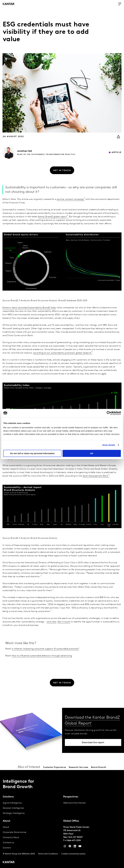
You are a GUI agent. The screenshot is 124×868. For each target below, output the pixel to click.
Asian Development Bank (96, 476)
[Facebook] (70, 847)
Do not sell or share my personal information (32, 453)
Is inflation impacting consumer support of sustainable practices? (46, 649)
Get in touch (64, 622)
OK (92, 453)
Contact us (8, 843)
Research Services (78, 767)
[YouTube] (75, 847)
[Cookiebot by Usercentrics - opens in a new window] (109, 413)
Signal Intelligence (12, 803)
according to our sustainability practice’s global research (62, 353)
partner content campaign (70, 199)
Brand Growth (99, 767)
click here (51, 622)
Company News (11, 838)
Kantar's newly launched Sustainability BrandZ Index (29, 308)
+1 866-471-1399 (73, 841)
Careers (7, 848)
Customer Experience (55, 767)
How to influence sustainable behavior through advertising (42, 656)
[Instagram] (65, 847)
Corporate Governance (15, 832)
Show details (109, 445)
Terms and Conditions (48, 854)
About (6, 827)
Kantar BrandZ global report (52, 217)
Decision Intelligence (13, 808)
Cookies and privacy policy (73, 854)
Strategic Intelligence (14, 813)
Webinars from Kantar (75, 803)
